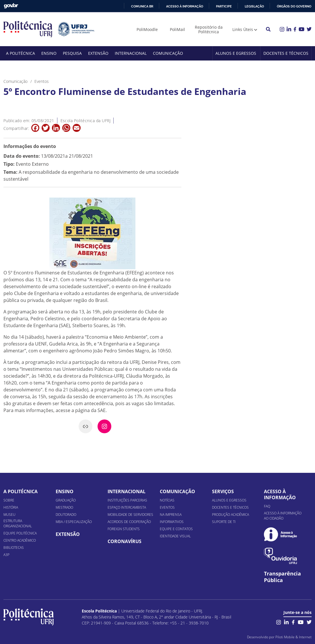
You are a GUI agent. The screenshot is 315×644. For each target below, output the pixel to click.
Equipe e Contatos (176, 529)
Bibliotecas (14, 548)
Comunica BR (142, 6)
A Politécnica (21, 53)
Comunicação (168, 53)
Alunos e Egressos (236, 53)
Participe (224, 6)
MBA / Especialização (74, 522)
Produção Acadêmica (231, 515)
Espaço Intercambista (127, 507)
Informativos (172, 522)
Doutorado (66, 515)
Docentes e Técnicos (286, 53)
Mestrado (64, 507)
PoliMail (177, 29)
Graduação (66, 500)
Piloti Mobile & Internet (293, 637)
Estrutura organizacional (18, 523)
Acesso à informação (185, 6)
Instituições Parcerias (127, 500)
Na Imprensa (171, 515)
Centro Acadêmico (20, 540)
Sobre (9, 500)
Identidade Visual (175, 536)
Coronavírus (125, 541)
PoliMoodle (147, 29)
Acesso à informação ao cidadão (283, 516)
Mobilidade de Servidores (130, 515)
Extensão (98, 53)
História (11, 507)
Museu (9, 515)
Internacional (131, 53)
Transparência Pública (282, 577)
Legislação (254, 6)
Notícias (167, 500)
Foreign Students (124, 529)
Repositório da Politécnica (209, 29)
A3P (6, 555)
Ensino (49, 53)
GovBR (11, 6)
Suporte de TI (224, 522)
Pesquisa (72, 53)
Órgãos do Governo (294, 6)
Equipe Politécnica (20, 533)
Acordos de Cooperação (129, 522)
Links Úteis (243, 29)
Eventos (167, 507)
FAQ (267, 506)
